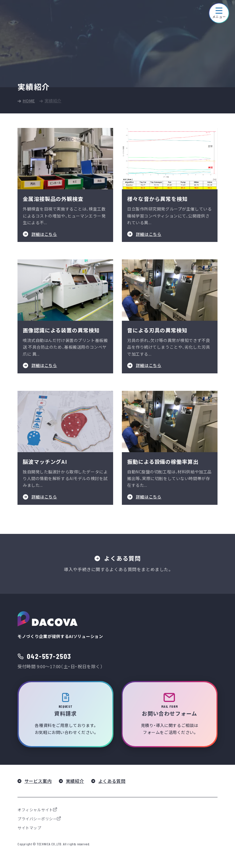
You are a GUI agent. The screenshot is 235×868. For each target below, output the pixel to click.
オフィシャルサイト (35, 810)
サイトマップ (29, 828)
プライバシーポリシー (37, 819)
